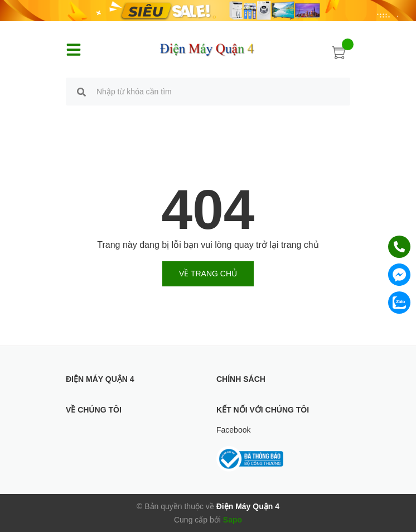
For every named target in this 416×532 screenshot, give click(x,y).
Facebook (233, 430)
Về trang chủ (208, 274)
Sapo (233, 520)
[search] (81, 93)
